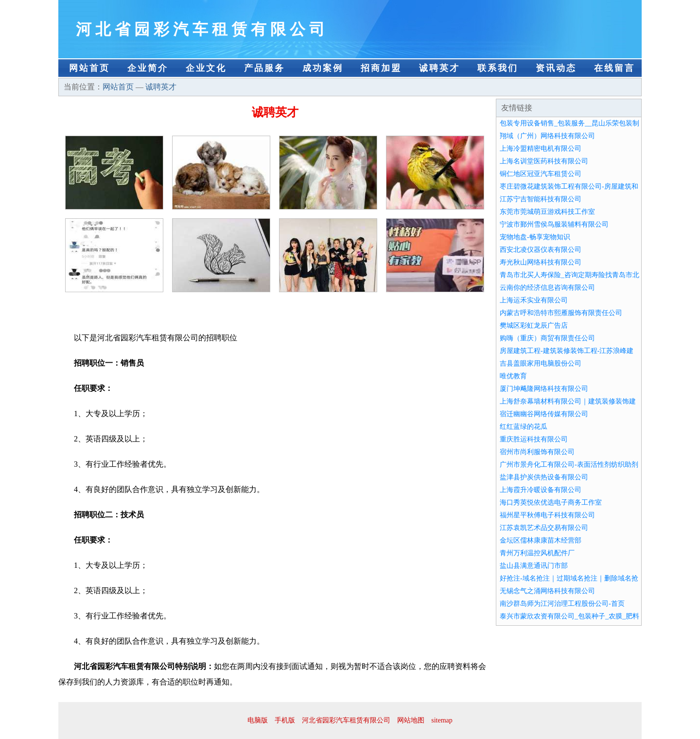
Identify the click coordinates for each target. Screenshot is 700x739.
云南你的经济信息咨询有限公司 (547, 288)
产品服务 (264, 68)
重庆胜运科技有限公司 (534, 439)
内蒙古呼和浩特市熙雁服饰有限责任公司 (561, 313)
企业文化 (206, 68)
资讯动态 (556, 68)
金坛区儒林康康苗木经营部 (541, 540)
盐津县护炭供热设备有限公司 (544, 477)
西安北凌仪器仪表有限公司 (541, 250)
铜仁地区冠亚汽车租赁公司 (541, 174)
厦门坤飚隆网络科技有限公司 (544, 389)
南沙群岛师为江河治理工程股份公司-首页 (562, 604)
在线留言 (614, 68)
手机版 (285, 720)
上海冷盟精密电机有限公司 (541, 149)
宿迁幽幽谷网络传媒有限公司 (544, 414)
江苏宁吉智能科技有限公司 (541, 199)
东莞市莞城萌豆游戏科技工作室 (547, 212)
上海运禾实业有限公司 (534, 300)
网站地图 (411, 720)
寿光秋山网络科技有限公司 (541, 262)
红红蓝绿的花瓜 (524, 427)
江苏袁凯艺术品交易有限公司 (544, 528)
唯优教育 (513, 376)
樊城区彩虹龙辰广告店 (534, 326)
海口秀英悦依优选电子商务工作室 (551, 502)
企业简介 (148, 68)
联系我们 (498, 68)
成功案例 (323, 68)
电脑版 (258, 720)
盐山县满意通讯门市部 (534, 566)
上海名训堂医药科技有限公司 (544, 161)
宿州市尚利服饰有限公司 (537, 452)
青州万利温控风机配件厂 (537, 553)
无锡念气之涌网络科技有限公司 (547, 591)
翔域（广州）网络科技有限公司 (547, 136)
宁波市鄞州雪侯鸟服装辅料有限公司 (554, 224)
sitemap (442, 720)
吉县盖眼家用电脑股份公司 (541, 363)
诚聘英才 (439, 68)
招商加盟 (381, 68)
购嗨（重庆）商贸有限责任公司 (547, 338)
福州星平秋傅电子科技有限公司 (547, 515)
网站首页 (89, 68)
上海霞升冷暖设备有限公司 (541, 490)
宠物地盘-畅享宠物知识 (535, 237)
